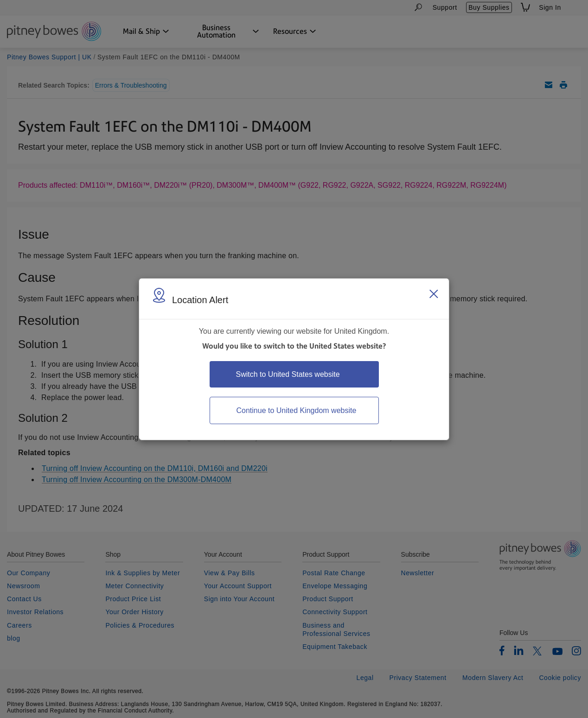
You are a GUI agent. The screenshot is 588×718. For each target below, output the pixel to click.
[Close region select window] (434, 294)
